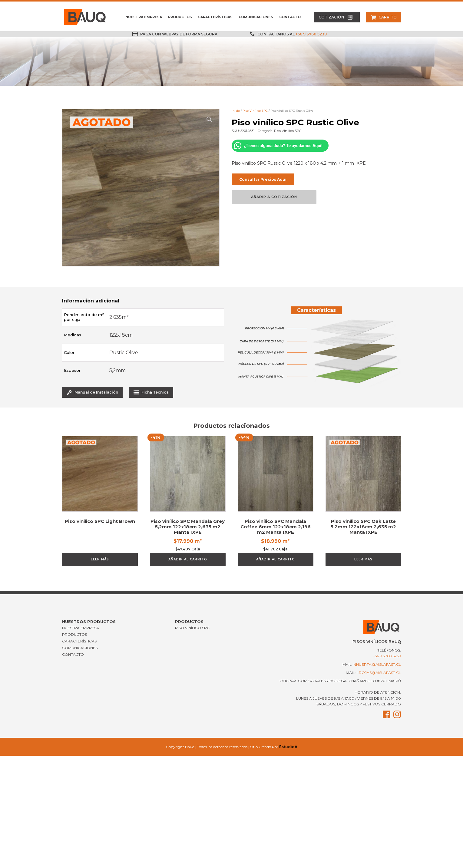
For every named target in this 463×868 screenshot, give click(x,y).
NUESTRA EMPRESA (144, 17)
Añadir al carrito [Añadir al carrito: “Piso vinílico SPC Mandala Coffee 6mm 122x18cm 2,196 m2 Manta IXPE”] (276, 559)
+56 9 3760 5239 (311, 34)
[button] (337, 17)
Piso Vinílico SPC (255, 111)
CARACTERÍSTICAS (215, 17)
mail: (372, 664)
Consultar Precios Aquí (263, 179)
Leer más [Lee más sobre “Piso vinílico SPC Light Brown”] (100, 559)
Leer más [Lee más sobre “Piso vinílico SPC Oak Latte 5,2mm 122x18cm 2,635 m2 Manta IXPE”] (363, 559)
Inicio (236, 111)
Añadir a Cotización (274, 197)
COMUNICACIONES (256, 17)
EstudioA (288, 747)
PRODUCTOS (180, 17)
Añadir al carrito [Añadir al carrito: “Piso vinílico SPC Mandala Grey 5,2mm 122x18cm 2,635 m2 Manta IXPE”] (188, 559)
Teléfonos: (387, 653)
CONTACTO (290, 17)
